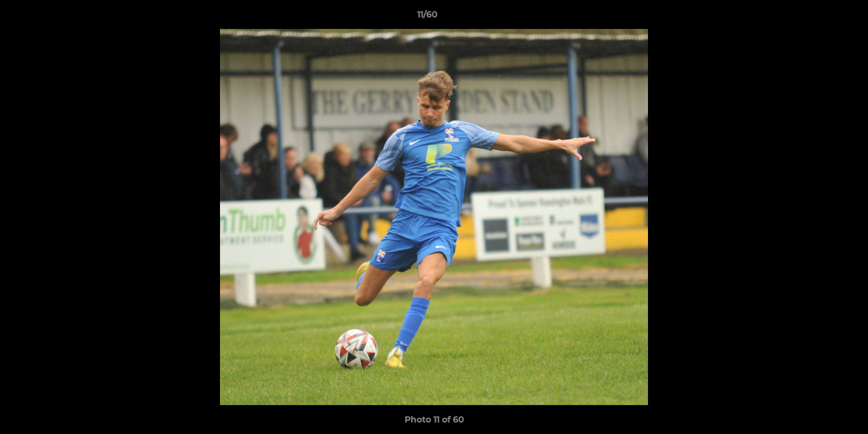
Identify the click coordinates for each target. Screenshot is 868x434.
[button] (817, 17)
